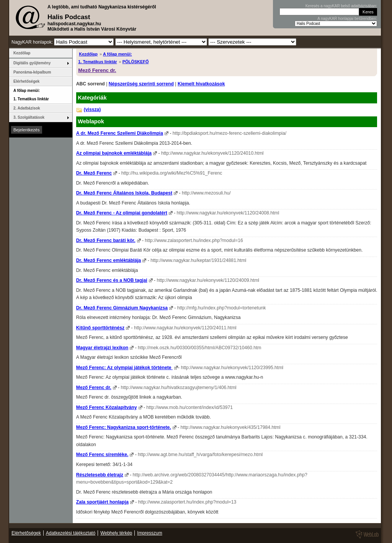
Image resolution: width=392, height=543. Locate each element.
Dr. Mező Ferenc (94, 173)
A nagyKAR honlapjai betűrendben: (347, 19)
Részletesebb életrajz (100, 475)
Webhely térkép (116, 533)
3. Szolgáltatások (29, 117)
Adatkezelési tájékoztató (71, 533)
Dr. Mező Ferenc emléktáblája (109, 260)
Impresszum (149, 533)
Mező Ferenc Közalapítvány (107, 407)
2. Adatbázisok (27, 108)
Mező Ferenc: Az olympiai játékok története (124, 368)
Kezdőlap (88, 54)
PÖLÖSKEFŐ (136, 62)
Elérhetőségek (26, 81)
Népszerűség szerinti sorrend (141, 84)
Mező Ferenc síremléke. (102, 455)
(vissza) (92, 110)
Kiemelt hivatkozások (201, 84)
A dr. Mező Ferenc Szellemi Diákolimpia (120, 133)
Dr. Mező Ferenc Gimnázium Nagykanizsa (122, 308)
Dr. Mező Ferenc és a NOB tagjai (112, 280)
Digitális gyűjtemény (32, 63)
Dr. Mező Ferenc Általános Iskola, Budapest (124, 193)
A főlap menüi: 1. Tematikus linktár (31, 95)
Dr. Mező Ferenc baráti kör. (106, 240)
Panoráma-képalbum (32, 72)
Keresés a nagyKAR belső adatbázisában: (341, 6)
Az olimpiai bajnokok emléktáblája (114, 153)
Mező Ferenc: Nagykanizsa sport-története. (124, 427)
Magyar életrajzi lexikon (102, 348)
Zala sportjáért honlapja (102, 502)
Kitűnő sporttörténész (100, 328)
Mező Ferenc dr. (97, 70)
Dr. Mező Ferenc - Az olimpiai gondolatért (122, 213)
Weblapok (91, 121)
